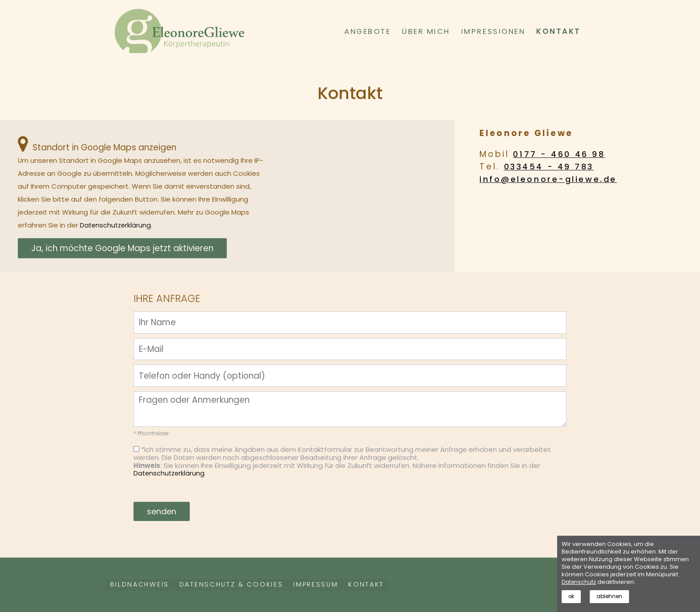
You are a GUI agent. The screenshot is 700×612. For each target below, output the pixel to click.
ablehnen (612, 596)
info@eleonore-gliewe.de (552, 179)
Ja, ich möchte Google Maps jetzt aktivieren (122, 248)
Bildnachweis (143, 585)
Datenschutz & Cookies (245, 585)
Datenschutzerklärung (117, 225)
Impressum (340, 585)
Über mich (426, 31)
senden (162, 511)
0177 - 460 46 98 (561, 154)
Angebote (367, 31)
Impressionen (493, 31)
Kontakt (558, 31)
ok (572, 596)
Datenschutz (580, 581)
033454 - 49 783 (551, 167)
